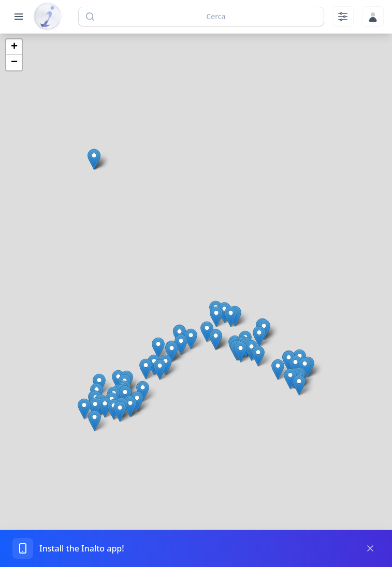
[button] (216, 317)
